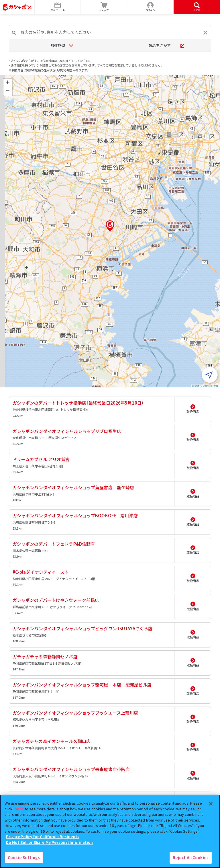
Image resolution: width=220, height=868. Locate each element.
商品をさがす (166, 45)
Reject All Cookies (191, 858)
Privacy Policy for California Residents (43, 837)
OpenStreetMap (211, 386)
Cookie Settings (24, 858)
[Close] (211, 804)
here (19, 809)
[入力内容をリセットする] (205, 33)
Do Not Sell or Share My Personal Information (49, 842)
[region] (110, 831)
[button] (110, 226)
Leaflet (196, 386)
